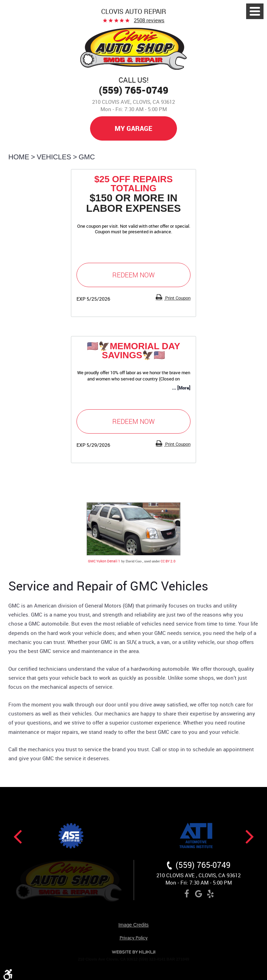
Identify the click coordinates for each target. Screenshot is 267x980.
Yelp (210, 895)
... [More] (181, 388)
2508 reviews (149, 20)
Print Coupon (177, 298)
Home (19, 157)
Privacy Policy (134, 938)
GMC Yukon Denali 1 (104, 561)
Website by (133, 952)
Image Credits (133, 925)
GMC (87, 157)
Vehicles (54, 157)
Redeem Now (133, 275)
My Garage (133, 128)
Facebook (187, 895)
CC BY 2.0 (168, 561)
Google (199, 895)
